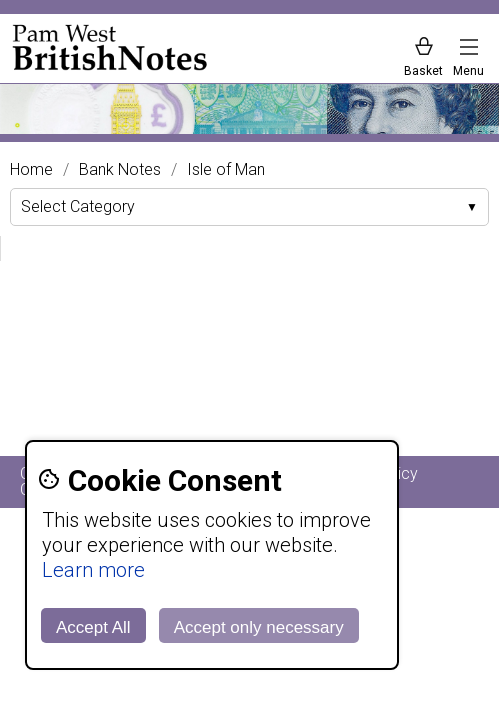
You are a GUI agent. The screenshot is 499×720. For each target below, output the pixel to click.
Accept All (93, 627)
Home (31, 170)
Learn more (93, 570)
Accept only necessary (259, 627)
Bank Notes (120, 170)
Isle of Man (226, 170)
